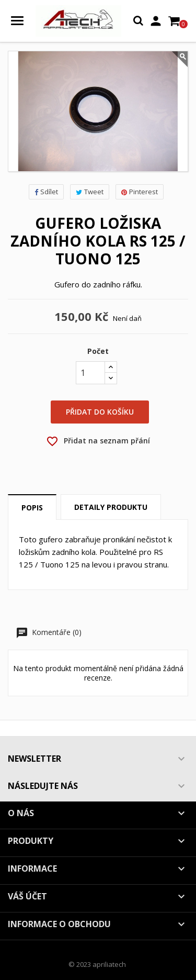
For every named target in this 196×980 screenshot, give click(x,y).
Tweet (90, 192)
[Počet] (90, 373)
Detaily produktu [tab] (111, 507)
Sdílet (46, 192)
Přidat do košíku (100, 412)
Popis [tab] (32, 508)
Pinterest (140, 192)
